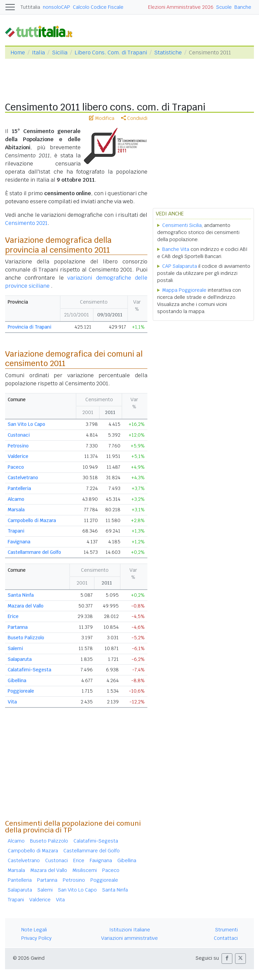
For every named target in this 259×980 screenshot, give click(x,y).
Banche (243, 7)
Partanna (18, 627)
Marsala (16, 510)
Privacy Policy (36, 938)
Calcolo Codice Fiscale (98, 7)
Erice (13, 616)
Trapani (16, 531)
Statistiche (168, 53)
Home (18, 53)
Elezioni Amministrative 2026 (181, 7)
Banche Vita (176, 249)
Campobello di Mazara (32, 520)
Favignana (19, 542)
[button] (227, 959)
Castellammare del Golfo (34, 552)
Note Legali (34, 930)
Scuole (224, 7)
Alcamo (16, 499)
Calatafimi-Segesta (30, 670)
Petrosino (18, 446)
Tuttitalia (30, 7)
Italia (38, 53)
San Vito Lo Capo (26, 424)
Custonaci (19, 435)
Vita (12, 702)
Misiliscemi (85, 870)
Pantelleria (19, 488)
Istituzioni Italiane (130, 930)
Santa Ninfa (21, 595)
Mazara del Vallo (26, 606)
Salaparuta (20, 659)
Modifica (102, 118)
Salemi (15, 648)
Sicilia (60, 53)
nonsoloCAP (56, 7)
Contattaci (226, 938)
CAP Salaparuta (180, 266)
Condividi (134, 118)
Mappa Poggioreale (184, 290)
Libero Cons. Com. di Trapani (111, 53)
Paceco (16, 467)
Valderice (18, 456)
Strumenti (226, 930)
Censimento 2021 (26, 223)
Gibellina (17, 680)
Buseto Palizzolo (26, 638)
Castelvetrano (23, 478)
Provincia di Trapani (30, 327)
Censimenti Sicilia (182, 225)
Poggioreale (21, 691)
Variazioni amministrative (129, 938)
